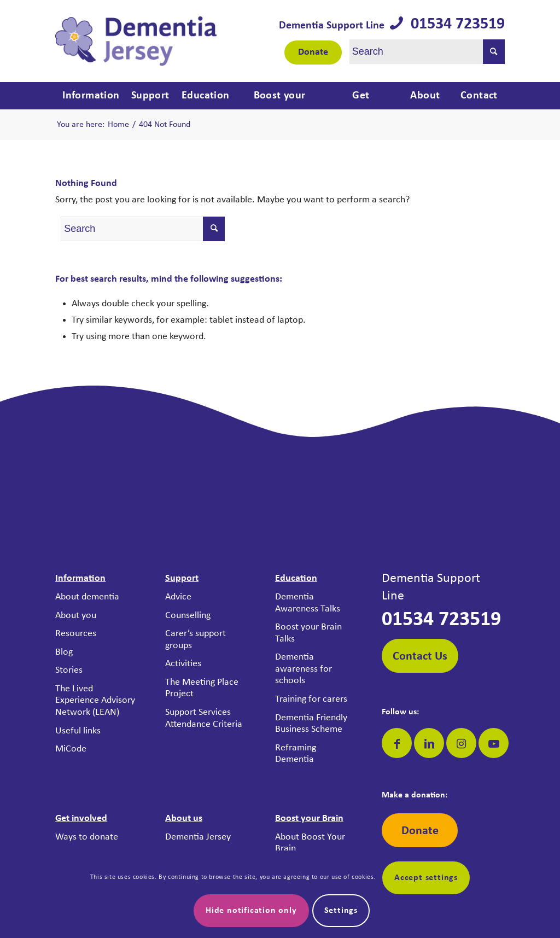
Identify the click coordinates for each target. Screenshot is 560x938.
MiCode (71, 749)
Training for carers (311, 699)
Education (296, 578)
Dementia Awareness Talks (308, 603)
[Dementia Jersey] (136, 41)
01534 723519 (454, 24)
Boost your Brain (309, 818)
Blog (64, 652)
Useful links (78, 731)
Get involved (81, 818)
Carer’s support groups (196, 640)
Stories (69, 670)
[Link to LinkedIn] (429, 743)
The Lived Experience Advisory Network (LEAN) (95, 701)
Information (80, 578)
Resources (76, 634)
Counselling (188, 616)
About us (184, 818)
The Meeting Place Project (202, 688)
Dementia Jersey (198, 837)
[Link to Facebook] (397, 743)
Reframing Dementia (296, 754)
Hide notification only (251, 911)
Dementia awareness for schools (304, 669)
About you (76, 616)
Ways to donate (87, 837)
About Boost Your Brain (310, 843)
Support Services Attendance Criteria (204, 718)
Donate (313, 52)
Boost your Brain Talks (308, 633)
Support (182, 578)
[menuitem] (90, 96)
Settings (341, 911)
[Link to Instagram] (461, 743)
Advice (178, 597)
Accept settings (426, 878)
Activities (183, 664)
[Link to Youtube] (494, 743)
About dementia (87, 597)
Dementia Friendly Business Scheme (311, 724)
